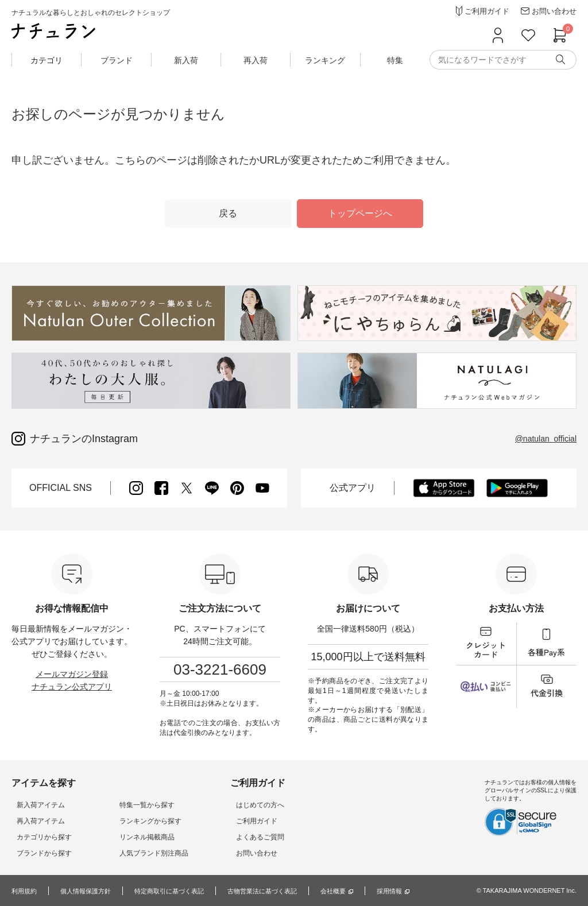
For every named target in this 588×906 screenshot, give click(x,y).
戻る (228, 213)
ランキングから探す (134, 821)
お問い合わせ (230, 853)
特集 (395, 60)
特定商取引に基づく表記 (179, 891)
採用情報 (412, 891)
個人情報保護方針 (90, 891)
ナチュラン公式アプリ (72, 687)
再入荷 (256, 60)
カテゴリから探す (39, 837)
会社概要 (354, 891)
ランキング (325, 60)
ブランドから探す (39, 853)
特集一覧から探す (131, 805)
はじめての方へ (233, 805)
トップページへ (360, 213)
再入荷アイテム (36, 821)
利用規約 (25, 891)
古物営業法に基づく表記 (278, 891)
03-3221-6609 (220, 669)
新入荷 (186, 60)
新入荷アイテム (36, 805)
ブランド (117, 60)
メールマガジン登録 (72, 674)
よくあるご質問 (233, 837)
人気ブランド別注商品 (138, 853)
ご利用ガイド (230, 821)
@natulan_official (546, 439)
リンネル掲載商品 (131, 837)
